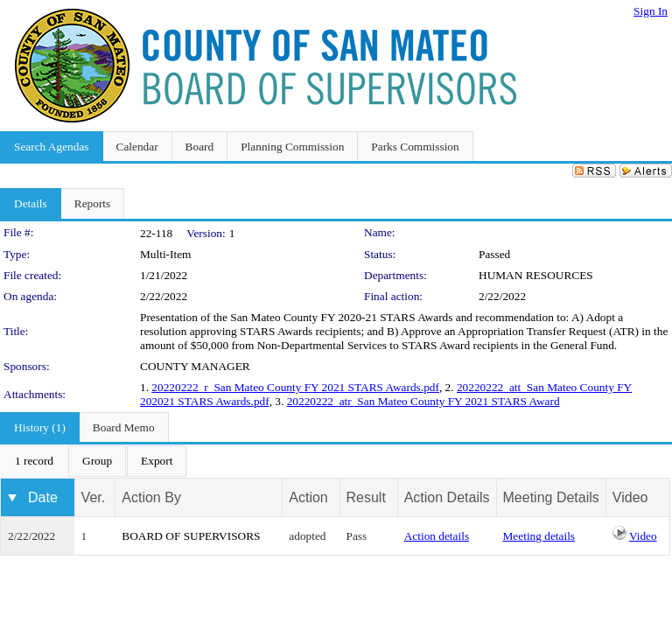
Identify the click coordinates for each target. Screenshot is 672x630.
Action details (437, 536)
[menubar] (94, 461)
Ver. (94, 497)
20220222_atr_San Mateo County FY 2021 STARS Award (423, 401)
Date (43, 497)
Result (366, 497)
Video (643, 536)
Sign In (651, 11)
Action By (151, 497)
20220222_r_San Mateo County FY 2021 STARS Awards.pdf (295, 387)
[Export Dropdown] (157, 461)
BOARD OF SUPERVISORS (191, 536)
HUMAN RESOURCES (536, 275)
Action (308, 497)
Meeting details (539, 536)
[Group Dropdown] (97, 461)
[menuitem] (34, 461)
